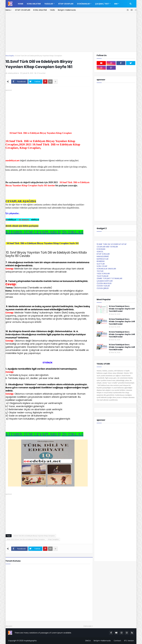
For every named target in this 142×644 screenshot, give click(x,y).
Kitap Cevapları (53, 539)
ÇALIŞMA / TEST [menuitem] (102, 4)
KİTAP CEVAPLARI (23, 10)
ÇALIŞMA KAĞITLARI (105, 281)
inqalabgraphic (30, 641)
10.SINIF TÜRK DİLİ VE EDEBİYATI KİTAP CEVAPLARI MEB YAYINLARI (112, 245)
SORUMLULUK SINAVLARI (106, 269)
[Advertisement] (48, 109)
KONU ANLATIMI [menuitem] (34, 4)
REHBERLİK (101, 261)
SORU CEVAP (102, 266)
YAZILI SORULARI (103, 274)
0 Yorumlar (41, 73)
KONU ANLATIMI (40, 10)
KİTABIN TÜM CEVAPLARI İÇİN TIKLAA (44, 232)
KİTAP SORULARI (103, 254)
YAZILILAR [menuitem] (49, 4)
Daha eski (88, 626)
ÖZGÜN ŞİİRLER (103, 288)
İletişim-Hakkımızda (67, 10)
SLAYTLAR (101, 264)
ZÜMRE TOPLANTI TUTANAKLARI (109, 278)
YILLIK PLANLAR (103, 276)
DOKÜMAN (101, 249)
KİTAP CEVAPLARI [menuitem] (66, 4)
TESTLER (100, 271)
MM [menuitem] (116, 4)
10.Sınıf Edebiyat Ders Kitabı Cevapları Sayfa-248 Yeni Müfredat (122, 347)
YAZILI (52, 10)
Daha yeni (8, 626)
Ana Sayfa (10, 56)
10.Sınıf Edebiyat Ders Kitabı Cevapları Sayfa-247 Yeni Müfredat (122, 309)
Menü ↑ (9, 10)
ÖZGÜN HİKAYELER (104, 283)
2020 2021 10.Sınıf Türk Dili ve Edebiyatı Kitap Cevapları (26, 539)
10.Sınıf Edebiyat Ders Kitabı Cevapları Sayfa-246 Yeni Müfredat (122, 334)
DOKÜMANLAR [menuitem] (83, 4)
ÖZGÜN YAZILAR (103, 286)
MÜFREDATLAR (103, 259)
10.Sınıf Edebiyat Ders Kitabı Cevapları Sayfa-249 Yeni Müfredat (122, 322)
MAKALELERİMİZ (103, 256)
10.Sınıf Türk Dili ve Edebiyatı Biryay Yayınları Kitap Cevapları (39, 56)
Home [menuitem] (21, 4)
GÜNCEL (100, 252)
